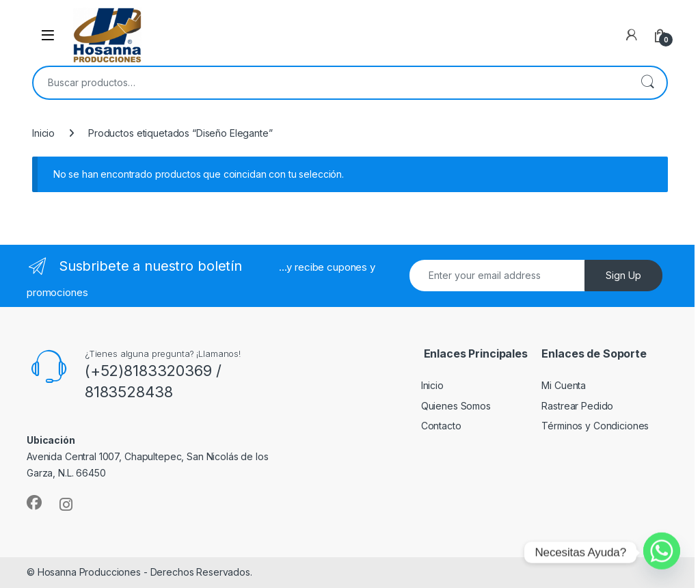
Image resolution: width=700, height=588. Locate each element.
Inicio (43, 133)
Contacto (441, 426)
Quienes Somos (456, 406)
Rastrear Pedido (577, 406)
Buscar (647, 83)
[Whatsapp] (662, 552)
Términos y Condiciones (595, 426)
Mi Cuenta (564, 385)
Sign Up (623, 275)
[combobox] (331, 83)
